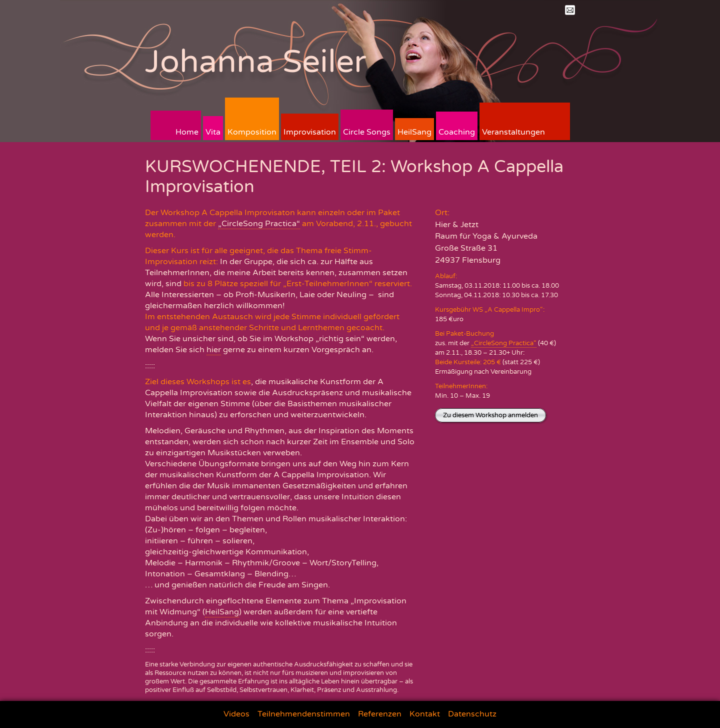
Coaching (457, 132)
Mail (570, 10)
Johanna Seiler (256, 62)
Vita (213, 132)
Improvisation (310, 132)
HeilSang (414, 132)
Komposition (252, 132)
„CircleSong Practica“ (259, 224)
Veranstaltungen (513, 132)
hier (214, 350)
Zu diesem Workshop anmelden (490, 415)
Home (187, 132)
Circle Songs (367, 132)
